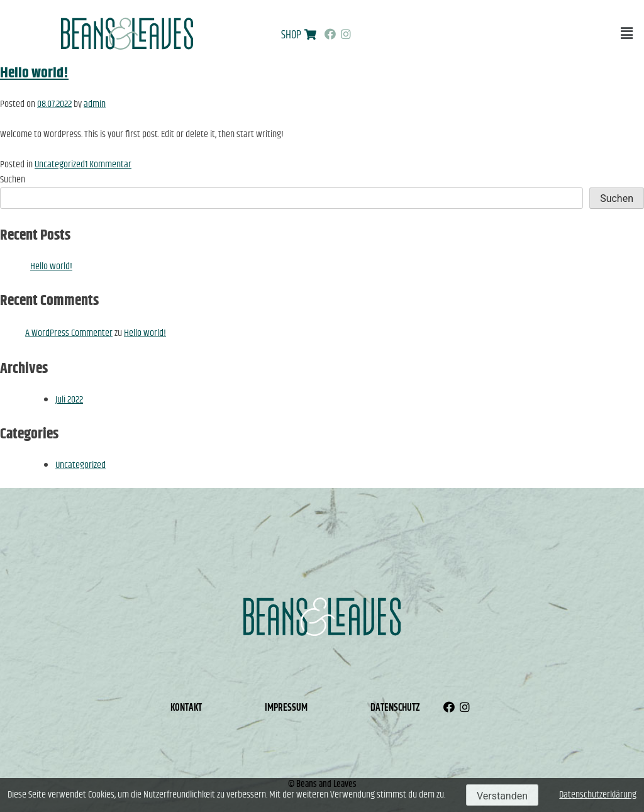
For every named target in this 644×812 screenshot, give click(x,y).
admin (95, 104)
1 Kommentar (108, 164)
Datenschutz (395, 708)
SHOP (291, 35)
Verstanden (502, 796)
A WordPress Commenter (69, 333)
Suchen (13, 180)
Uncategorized (60, 164)
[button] (627, 34)
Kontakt (186, 708)
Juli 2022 (69, 400)
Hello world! (34, 73)
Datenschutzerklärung (598, 795)
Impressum (286, 708)
